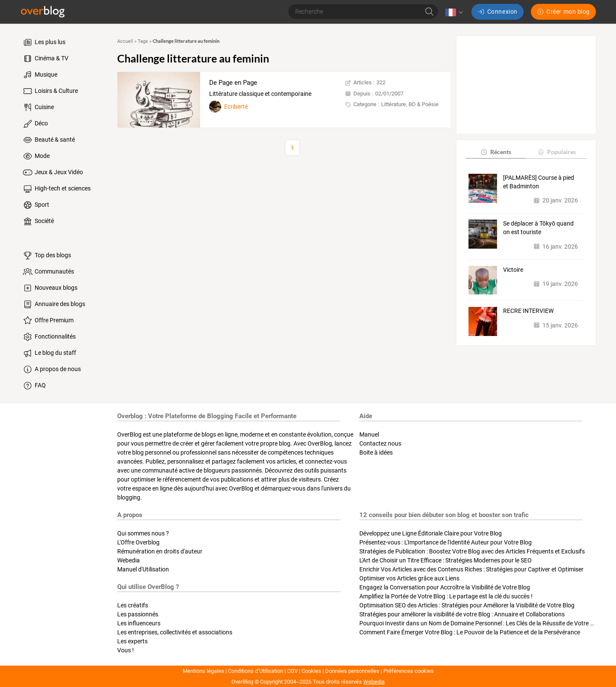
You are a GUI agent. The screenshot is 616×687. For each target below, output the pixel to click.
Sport (36, 205)
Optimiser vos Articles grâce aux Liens (409, 578)
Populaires (556, 152)
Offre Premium (48, 321)
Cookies (311, 671)
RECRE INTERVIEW (528, 311)
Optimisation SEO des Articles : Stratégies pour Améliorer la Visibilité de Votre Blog (467, 605)
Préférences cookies (409, 671)
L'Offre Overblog (138, 542)
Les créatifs (133, 605)
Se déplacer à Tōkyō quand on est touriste (538, 228)
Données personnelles (352, 671)
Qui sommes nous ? (143, 533)
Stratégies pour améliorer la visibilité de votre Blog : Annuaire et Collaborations (462, 614)
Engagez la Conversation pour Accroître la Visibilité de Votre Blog (445, 587)
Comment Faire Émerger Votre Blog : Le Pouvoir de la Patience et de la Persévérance (470, 632)
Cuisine (38, 107)
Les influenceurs (139, 623)
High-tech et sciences (56, 189)
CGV (292, 671)
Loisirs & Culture (50, 91)
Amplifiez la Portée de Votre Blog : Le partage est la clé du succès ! (446, 596)
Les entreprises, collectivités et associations (175, 632)
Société (38, 221)
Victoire (513, 270)
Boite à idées (376, 452)
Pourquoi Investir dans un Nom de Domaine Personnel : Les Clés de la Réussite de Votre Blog (481, 623)
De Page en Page (233, 83)
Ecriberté (236, 107)
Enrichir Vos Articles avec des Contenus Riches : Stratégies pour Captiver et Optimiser (471, 569)
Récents (496, 152)
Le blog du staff (49, 353)
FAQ (34, 386)
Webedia (129, 560)
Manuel (369, 434)
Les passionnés (138, 614)
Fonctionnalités (49, 337)
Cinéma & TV (45, 59)
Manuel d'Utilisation (143, 569)
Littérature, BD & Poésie (410, 104)
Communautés (48, 272)
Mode (36, 156)
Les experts (132, 641)
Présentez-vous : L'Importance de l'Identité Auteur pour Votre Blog (446, 542)
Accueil (125, 41)
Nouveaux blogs (50, 288)
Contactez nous (380, 443)
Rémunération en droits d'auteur (160, 551)
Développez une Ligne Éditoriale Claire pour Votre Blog (431, 533)
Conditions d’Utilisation (256, 671)
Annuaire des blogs (53, 304)
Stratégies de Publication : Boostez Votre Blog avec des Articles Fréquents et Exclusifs (472, 551)
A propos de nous (51, 369)
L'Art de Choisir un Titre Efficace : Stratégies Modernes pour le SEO (446, 560)
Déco (35, 124)
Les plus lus (44, 42)
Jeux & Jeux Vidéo (52, 172)
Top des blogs (46, 256)
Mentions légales (203, 671)
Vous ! (126, 650)
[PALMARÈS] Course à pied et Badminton (539, 182)
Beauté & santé (48, 140)
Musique (40, 75)
